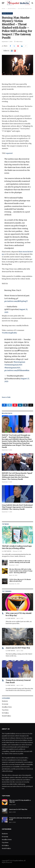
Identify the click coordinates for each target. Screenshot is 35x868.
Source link (6, 397)
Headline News (7, 707)
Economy (5, 704)
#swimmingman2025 (13, 365)
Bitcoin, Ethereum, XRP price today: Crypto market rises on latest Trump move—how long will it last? (21, 571)
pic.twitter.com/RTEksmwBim (17, 370)
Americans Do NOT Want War (18, 648)
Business (5, 701)
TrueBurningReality (9, 333)
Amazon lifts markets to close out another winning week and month (20, 562)
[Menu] (3, 3)
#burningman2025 (12, 368)
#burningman (19, 362)
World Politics (7, 13)
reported (9, 153)
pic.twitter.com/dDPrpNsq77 (16, 301)
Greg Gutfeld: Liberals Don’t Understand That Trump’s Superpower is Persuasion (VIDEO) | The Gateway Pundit (17, 507)
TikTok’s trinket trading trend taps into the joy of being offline (17, 547)
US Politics (5, 713)
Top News (5, 710)
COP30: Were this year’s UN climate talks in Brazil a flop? (20, 580)
